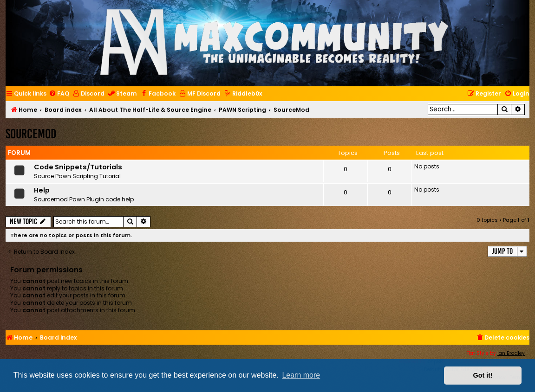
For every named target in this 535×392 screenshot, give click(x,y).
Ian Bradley (511, 353)
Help (42, 190)
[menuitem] (59, 94)
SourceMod (31, 134)
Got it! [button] (483, 375)
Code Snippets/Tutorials (78, 167)
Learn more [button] (301, 375)
